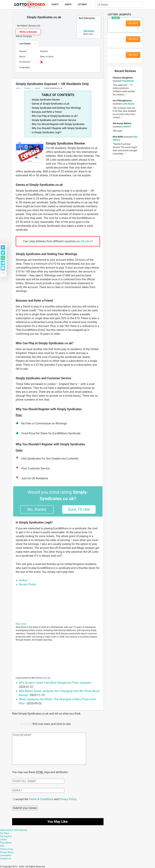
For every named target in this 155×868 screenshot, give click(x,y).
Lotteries (82, 5)
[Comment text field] (49, 749)
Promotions (6, 842)
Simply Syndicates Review (46, 100)
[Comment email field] (38, 790)
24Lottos (86, 241)
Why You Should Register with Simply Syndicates (58, 124)
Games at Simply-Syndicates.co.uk (51, 104)
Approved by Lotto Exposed (13, 830)
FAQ (2, 846)
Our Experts (6, 836)
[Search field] (121, 5)
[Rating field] (22, 724)
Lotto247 (127, 127)
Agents (68, 5)
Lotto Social (128, 104)
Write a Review (28, 32)
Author (23, 580)
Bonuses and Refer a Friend (47, 112)
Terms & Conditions (41, 799)
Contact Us (5, 858)
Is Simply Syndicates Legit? (46, 132)
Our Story (5, 833)
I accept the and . (45, 799)
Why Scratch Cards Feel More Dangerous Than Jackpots (55, 683)
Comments (5, 855)
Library (3, 839)
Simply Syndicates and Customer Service (54, 120)
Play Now (133, 23)
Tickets (55, 5)
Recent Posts (27, 584)
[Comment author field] (38, 781)
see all (46, 678)
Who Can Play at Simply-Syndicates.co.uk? (55, 116)
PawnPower (128, 81)
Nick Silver (21, 624)
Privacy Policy (68, 799)
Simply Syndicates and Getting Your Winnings (56, 108)
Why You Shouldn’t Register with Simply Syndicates (59, 128)
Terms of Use (7, 849)
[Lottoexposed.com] (30, 4)
